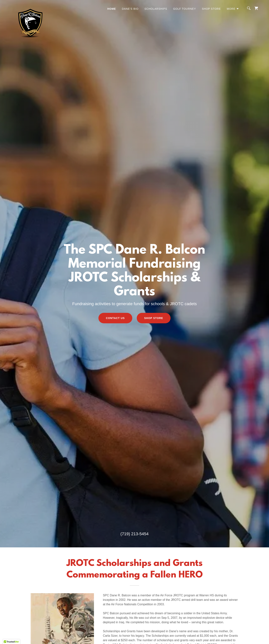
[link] (31, 7)
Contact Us (115, 318)
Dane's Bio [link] (130, 9)
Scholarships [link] (156, 9)
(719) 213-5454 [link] (134, 534)
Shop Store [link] (211, 9)
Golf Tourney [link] (185, 9)
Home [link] (112, 9)
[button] (233, 9)
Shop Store (154, 318)
